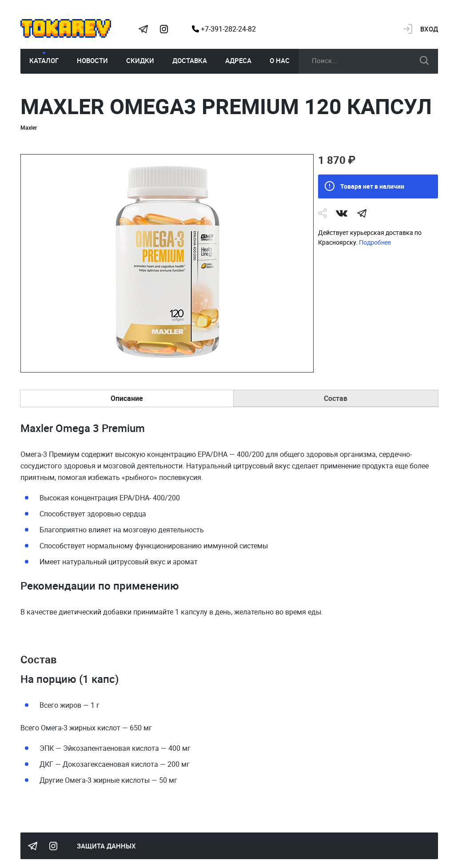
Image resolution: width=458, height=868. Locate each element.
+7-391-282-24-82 (224, 29)
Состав (336, 398)
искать (424, 60)
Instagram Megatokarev (164, 29)
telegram (362, 213)
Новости (92, 60)
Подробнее (375, 242)
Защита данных (106, 846)
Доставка (190, 60)
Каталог (44, 60)
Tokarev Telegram (143, 29)
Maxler (29, 127)
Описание (127, 398)
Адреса (238, 60)
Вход (429, 29)
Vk (342, 213)
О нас (280, 60)
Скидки (140, 60)
